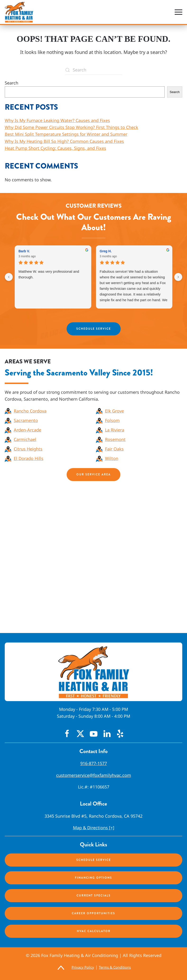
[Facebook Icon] (67, 733)
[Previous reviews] (9, 277)
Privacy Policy (83, 967)
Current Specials (94, 896)
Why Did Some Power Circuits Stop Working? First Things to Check (71, 127)
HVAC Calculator (94, 931)
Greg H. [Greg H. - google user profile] (106, 251)
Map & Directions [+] (94, 828)
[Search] (94, 70)
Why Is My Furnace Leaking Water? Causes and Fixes (57, 120)
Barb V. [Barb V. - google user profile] (24, 251)
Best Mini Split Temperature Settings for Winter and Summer (66, 134)
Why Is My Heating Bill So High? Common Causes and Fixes (64, 141)
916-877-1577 (94, 763)
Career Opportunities (93, 913)
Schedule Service (94, 329)
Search (11, 83)
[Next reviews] (178, 277)
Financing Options (93, 878)
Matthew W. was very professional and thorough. (49, 274)
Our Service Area (93, 474)
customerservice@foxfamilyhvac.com (94, 775)
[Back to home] (19, 12)
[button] (178, 12)
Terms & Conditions (115, 967)
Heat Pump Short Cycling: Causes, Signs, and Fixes (55, 148)
